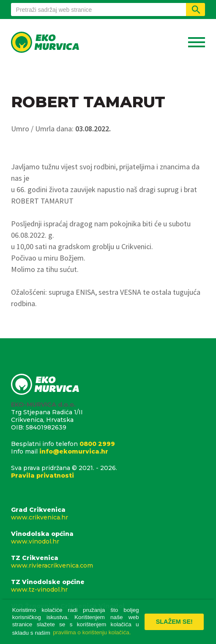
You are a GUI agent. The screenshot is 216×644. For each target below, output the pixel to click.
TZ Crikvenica (108, 562)
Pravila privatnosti (42, 476)
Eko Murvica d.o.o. (45, 43)
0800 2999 (97, 444)
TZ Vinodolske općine (108, 586)
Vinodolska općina (108, 538)
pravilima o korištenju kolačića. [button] (92, 632)
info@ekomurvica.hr (74, 451)
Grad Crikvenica (108, 514)
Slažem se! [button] (174, 622)
